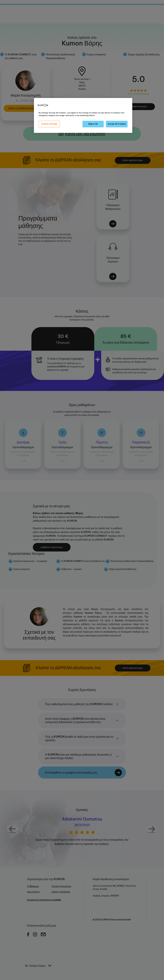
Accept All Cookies (117, 124)
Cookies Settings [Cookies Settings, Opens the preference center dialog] (49, 124)
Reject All (93, 124)
